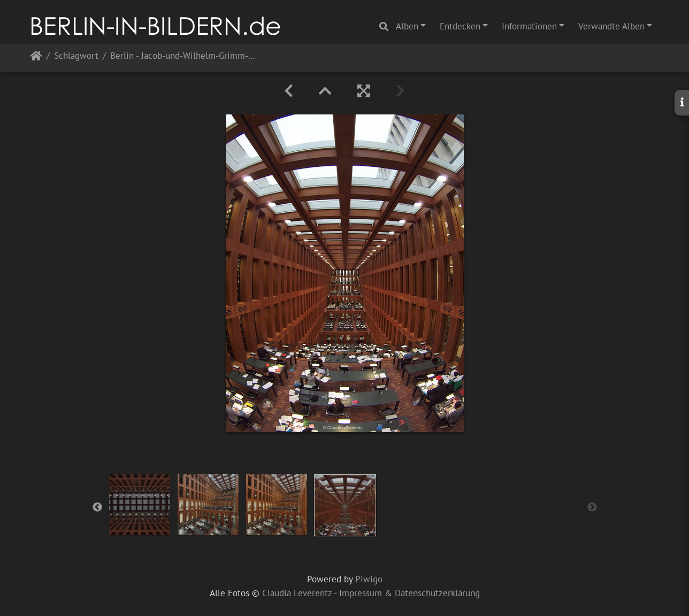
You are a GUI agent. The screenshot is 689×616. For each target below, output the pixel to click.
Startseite (36, 58)
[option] (140, 505)
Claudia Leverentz (297, 593)
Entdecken (460, 26)
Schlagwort (76, 56)
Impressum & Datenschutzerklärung (409, 593)
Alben (407, 26)
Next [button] (592, 507)
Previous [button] (97, 507)
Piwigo (369, 579)
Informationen (529, 26)
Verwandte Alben (611, 26)
